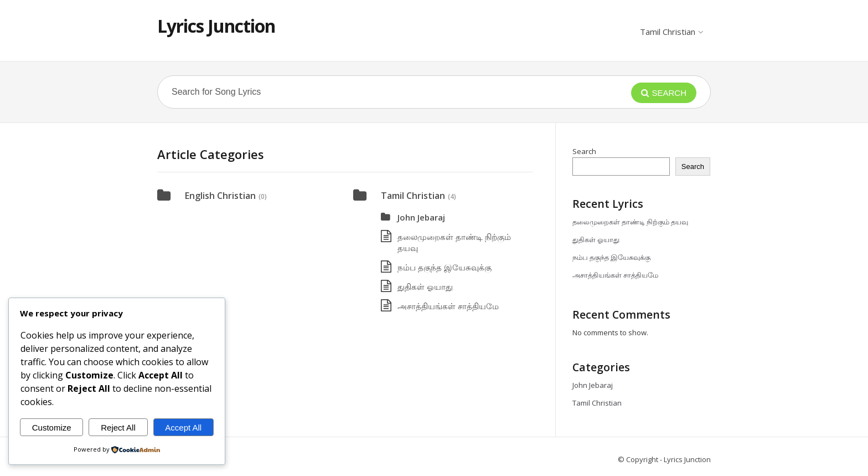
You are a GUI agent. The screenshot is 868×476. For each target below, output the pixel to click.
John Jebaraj (421, 217)
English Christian (220, 196)
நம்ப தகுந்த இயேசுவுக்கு (445, 267)
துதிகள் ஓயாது (425, 286)
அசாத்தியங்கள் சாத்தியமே (448, 306)
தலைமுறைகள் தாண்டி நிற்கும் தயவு (630, 222)
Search (584, 151)
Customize (52, 428)
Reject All (118, 428)
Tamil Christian (671, 32)
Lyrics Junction (216, 26)
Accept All (183, 428)
